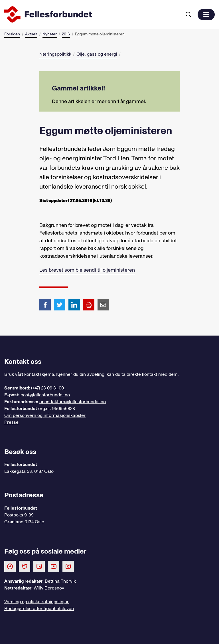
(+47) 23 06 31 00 (48, 388)
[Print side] (89, 305)
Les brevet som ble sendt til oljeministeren (87, 270)
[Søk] (188, 15)
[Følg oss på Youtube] (54, 566)
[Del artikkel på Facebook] (45, 304)
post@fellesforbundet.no (45, 395)
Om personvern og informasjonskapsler (45, 415)
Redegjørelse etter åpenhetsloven (39, 609)
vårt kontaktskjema (35, 374)
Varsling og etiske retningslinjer (36, 602)
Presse (11, 422)
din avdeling (92, 374)
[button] (206, 15)
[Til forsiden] (92, 15)
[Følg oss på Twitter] (25, 566)
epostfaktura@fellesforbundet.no (73, 402)
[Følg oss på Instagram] (68, 566)
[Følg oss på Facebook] (10, 566)
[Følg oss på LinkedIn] (39, 566)
